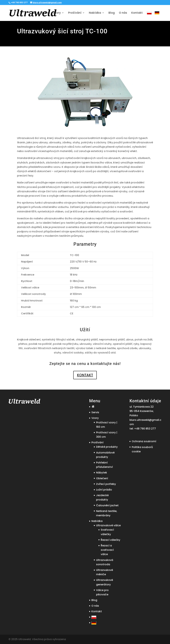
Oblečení (102, 478)
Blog (112, 13)
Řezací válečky (110, 540)
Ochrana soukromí (144, 441)
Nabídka (95, 13)
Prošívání (75, 13)
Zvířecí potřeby (106, 484)
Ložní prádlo (104, 490)
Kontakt (137, 13)
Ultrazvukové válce (108, 525)
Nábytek (102, 473)
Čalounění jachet (107, 505)
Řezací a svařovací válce (107, 550)
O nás (123, 13)
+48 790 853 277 (145, 429)
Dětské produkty (107, 447)
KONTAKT (85, 375)
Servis (45, 13)
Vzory (57, 13)
